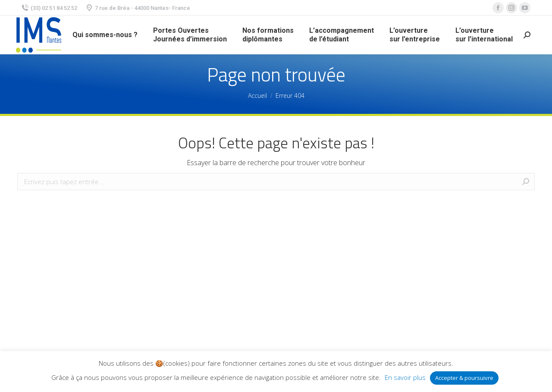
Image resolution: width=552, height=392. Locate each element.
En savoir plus (405, 377)
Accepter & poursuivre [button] (464, 378)
